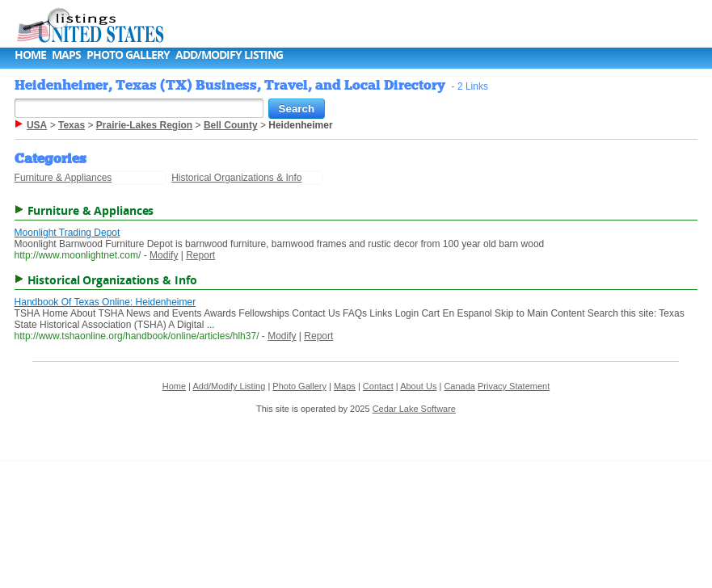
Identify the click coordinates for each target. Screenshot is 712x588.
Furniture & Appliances (63, 178)
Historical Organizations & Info (236, 178)
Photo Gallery (128, 55)
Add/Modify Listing (229, 55)
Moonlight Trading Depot (67, 233)
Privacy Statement (514, 386)
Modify (164, 255)
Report (200, 255)
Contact (378, 386)
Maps (66, 55)
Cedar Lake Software (414, 409)
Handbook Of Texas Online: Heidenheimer (105, 302)
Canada (459, 386)
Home (30, 55)
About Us (418, 386)
